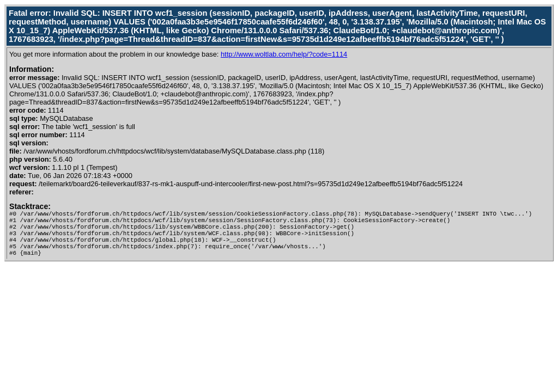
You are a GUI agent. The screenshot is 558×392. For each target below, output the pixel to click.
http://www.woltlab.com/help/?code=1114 (284, 54)
